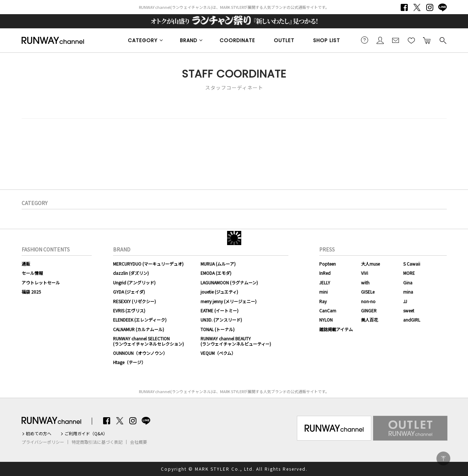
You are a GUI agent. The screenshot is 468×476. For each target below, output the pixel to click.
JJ (405, 301)
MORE (409, 273)
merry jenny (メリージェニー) (229, 301)
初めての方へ (39, 433)
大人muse (370, 264)
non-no (368, 301)
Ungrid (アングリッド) (134, 282)
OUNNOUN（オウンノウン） (140, 353)
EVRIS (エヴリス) (129, 310)
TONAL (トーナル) (218, 329)
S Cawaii (412, 264)
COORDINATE (237, 40)
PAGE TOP (443, 458)
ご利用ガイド (365, 40)
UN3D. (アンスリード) (221, 320)
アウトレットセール (41, 282)
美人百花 (370, 320)
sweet (409, 310)
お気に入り (411, 40)
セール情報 (32, 273)
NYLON (326, 320)
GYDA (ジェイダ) (129, 292)
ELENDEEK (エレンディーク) (140, 320)
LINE (442, 7)
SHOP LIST (327, 40)
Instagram (430, 7)
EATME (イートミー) (219, 310)
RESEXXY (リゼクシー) (134, 301)
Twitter (417, 7)
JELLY (325, 282)
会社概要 (139, 442)
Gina (408, 282)
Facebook (404, 7)
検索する (442, 40)
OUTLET (284, 40)
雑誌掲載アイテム (336, 329)
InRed (325, 273)
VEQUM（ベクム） (218, 353)
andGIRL (412, 320)
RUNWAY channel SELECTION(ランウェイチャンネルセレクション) (148, 341)
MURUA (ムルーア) (218, 264)
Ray (323, 301)
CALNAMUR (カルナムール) (139, 329)
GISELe (368, 292)
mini (323, 292)
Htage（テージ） (129, 362)
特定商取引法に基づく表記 (97, 442)
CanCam (328, 310)
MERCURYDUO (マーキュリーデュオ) (148, 264)
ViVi (365, 273)
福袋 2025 (31, 292)
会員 (380, 40)
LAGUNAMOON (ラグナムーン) (229, 282)
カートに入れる (427, 40)
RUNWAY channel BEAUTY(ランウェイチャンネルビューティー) (236, 341)
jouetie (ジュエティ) (219, 292)
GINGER (369, 310)
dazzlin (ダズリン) (131, 273)
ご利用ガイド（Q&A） (86, 433)
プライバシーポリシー (43, 442)
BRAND (189, 40)
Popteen (328, 264)
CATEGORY (143, 40)
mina (408, 292)
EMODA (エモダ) (216, 273)
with (365, 282)
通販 (26, 264)
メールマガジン (396, 40)
